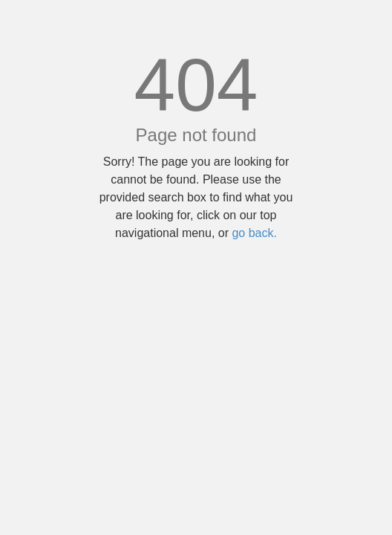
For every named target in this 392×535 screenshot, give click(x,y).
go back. (254, 233)
